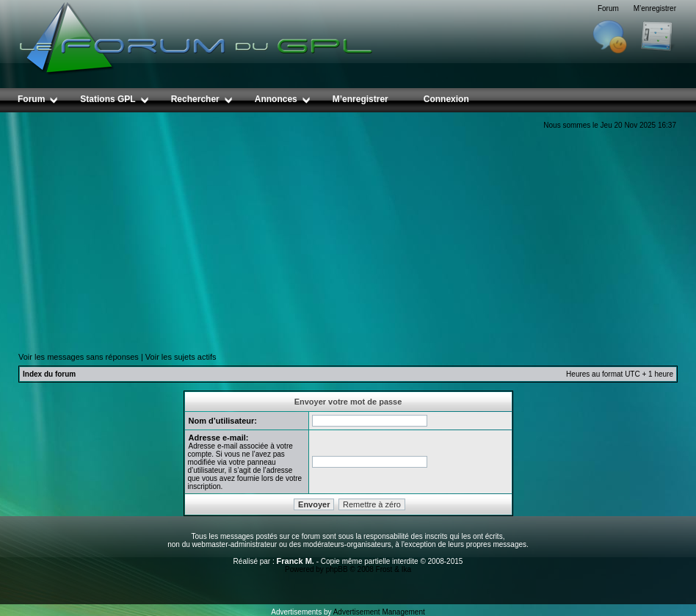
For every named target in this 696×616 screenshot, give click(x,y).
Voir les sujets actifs (181, 357)
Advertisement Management (379, 612)
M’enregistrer (655, 8)
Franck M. (296, 561)
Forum (608, 8)
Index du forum (49, 374)
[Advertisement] (348, 241)
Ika (406, 569)
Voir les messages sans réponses (79, 357)
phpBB (337, 569)
